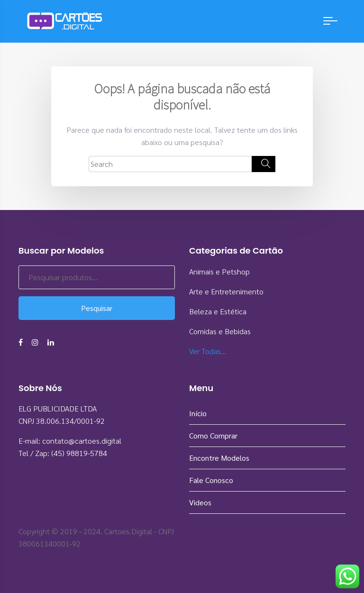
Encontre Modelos (219, 458)
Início (198, 413)
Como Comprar (213, 435)
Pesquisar (97, 308)
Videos (200, 502)
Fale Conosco (211, 480)
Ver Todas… (208, 351)
